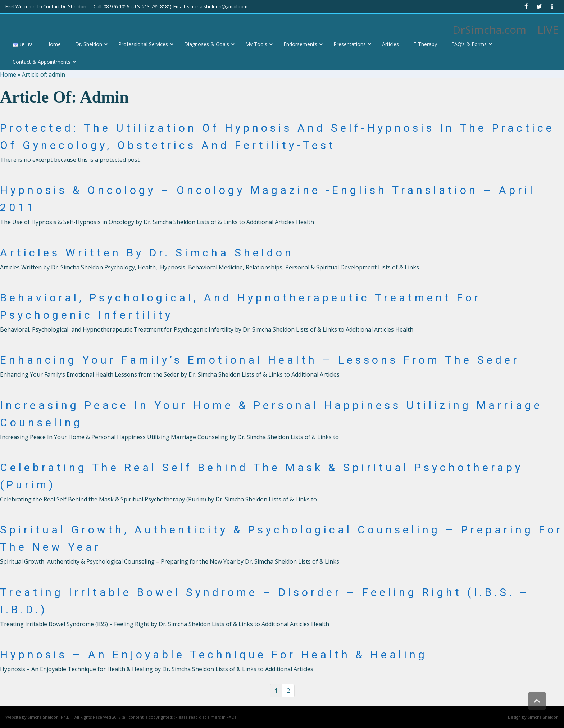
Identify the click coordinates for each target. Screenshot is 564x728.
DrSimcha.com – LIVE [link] (506, 30)
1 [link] (276, 691)
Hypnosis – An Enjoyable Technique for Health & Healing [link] (214, 654)
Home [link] (8, 74)
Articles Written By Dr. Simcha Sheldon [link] (147, 253)
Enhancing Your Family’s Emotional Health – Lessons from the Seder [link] (260, 360)
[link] (526, 6)
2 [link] (288, 691)
